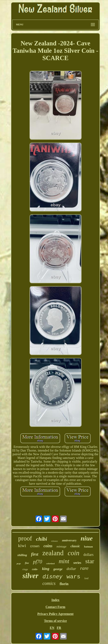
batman (88, 547)
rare (84, 568)
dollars (88, 555)
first (35, 554)
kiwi (22, 546)
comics (49, 583)
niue (87, 538)
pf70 (38, 562)
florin (64, 584)
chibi (41, 539)
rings (25, 569)
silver (31, 576)
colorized (50, 563)
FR (59, 628)
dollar (71, 569)
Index (55, 600)
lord (86, 578)
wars (73, 577)
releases (54, 541)
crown (35, 546)
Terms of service (55, 621)
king (46, 569)
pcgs (19, 563)
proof (25, 538)
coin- (35, 569)
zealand (53, 553)
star (90, 561)
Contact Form (55, 607)
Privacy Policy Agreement (55, 614)
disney (52, 577)
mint (64, 561)
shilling (22, 555)
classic (75, 546)
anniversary (69, 540)
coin (73, 553)
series (77, 563)
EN (52, 628)
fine (27, 563)
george (58, 569)
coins (48, 546)
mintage (61, 546)
